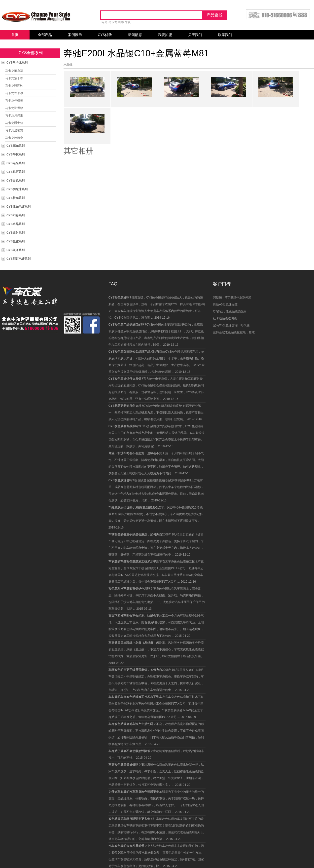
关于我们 (195, 35)
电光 (105, 22)
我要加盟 (165, 35)
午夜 (128, 22)
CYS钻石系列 (16, 172)
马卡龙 (113, 22)
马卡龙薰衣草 (14, 71)
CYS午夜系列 (16, 154)
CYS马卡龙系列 (17, 63)
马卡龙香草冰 (14, 93)
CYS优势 (105, 35)
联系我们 (225, 35)
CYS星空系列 (16, 241)
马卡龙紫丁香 (14, 78)
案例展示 (75, 35)
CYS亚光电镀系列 (18, 207)
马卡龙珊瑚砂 (14, 86)
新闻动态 (135, 35)
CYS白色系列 (16, 181)
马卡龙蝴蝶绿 (14, 108)
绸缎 (121, 22)
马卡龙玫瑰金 (14, 138)
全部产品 (45, 35)
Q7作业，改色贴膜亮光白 (230, 311)
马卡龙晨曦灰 (14, 130)
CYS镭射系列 (16, 233)
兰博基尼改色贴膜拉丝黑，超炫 (234, 332)
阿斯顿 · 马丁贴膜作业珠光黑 (232, 298)
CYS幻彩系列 (16, 215)
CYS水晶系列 (16, 224)
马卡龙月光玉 (14, 115)
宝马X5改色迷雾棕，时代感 (231, 325)
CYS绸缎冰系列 (17, 189)
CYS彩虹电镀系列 (18, 259)
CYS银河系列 (16, 250)
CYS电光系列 (16, 163)
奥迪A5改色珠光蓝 (225, 304)
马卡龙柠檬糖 (14, 101)
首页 (15, 35)
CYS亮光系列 (16, 146)
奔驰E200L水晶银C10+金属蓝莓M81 (136, 53)
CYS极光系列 (16, 198)
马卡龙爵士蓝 (14, 123)
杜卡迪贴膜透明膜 (225, 318)
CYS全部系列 (31, 53)
